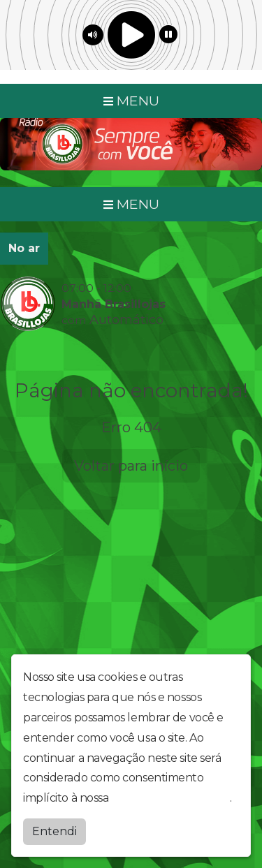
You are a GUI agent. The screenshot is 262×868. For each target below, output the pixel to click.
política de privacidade (170, 796)
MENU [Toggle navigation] (131, 101)
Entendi (54, 830)
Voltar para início (131, 466)
